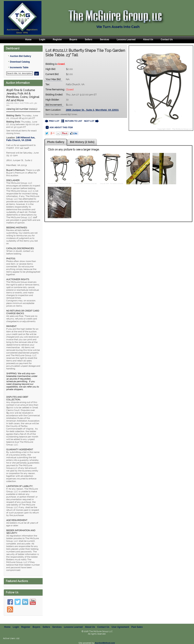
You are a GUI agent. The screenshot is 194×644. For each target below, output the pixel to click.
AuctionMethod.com (105, 639)
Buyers (73, 40)
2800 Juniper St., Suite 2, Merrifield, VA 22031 (92, 110)
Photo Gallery (56, 142)
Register (57, 40)
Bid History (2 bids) (82, 142)
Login (42, 40)
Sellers (89, 40)
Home (28, 40)
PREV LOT (52, 121)
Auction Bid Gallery (20, 56)
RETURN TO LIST (72, 121)
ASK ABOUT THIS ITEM (59, 127)
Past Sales (137, 623)
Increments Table (19, 67)
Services (104, 40)
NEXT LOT (91, 121)
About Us (148, 40)
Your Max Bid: (53, 79)
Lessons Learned (126, 40)
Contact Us (167, 40)
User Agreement (120, 623)
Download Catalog (20, 62)
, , (21, 139)
